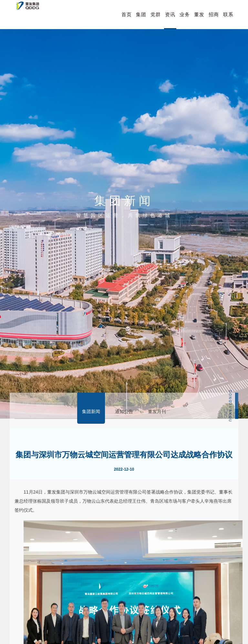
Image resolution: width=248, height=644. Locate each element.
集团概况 (141, 20)
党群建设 (156, 20)
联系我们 (228, 20)
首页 (127, 14)
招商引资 (214, 20)
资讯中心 (170, 20)
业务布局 (185, 20)
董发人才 (199, 20)
